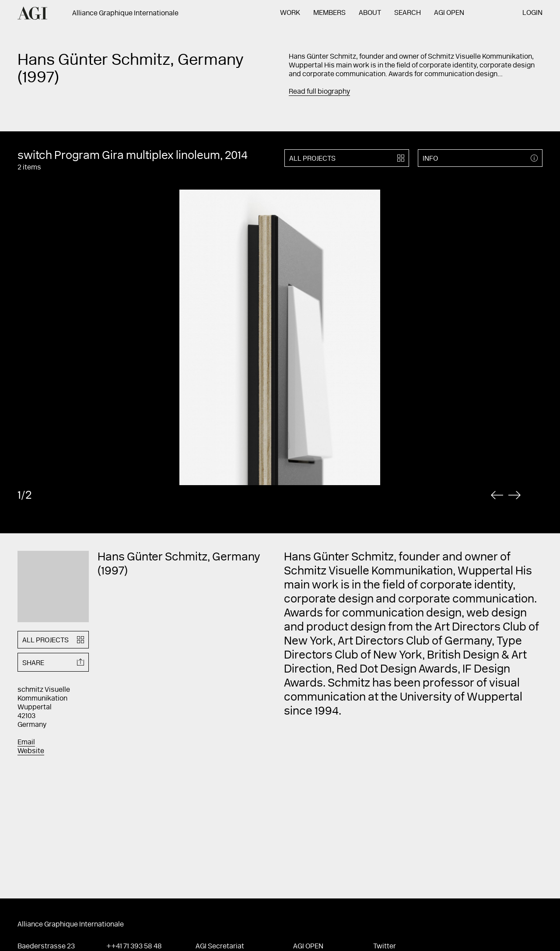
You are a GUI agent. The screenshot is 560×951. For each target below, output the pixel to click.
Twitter (385, 947)
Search (408, 13)
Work (290, 13)
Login (532, 13)
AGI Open (449, 13)
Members (329, 13)
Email (26, 743)
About (370, 13)
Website (31, 751)
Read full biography (319, 92)
